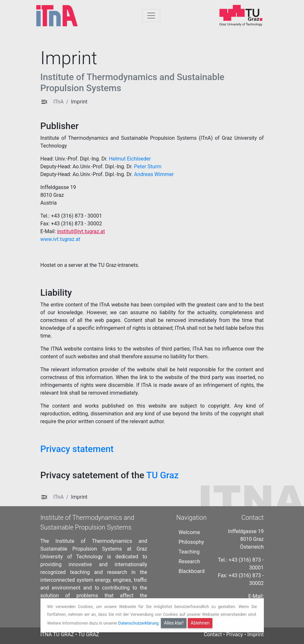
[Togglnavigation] (151, 16)
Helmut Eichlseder (130, 159)
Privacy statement (77, 449)
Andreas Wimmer (154, 174)
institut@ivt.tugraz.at (81, 231)
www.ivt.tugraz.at (60, 239)
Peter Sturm (148, 167)
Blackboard (192, 571)
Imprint (79, 102)
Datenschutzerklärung (138, 623)
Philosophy (191, 542)
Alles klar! (174, 623)
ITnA (59, 102)
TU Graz (163, 475)
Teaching (189, 552)
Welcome (189, 532)
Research (189, 561)
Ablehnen (200, 623)
